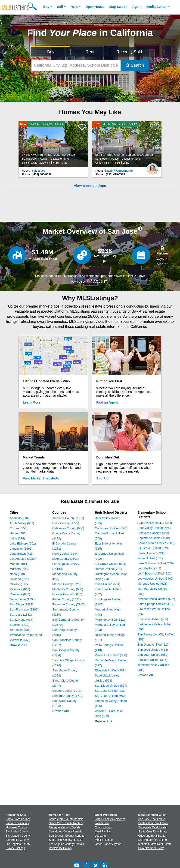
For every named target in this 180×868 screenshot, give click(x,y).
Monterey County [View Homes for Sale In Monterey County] (16, 827)
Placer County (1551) (67, 599)
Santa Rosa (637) (22, 620)
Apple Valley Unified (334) (155, 523)
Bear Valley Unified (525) (154, 528)
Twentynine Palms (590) (26, 635)
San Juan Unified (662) (110, 696)
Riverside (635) (20, 594)
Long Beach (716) (22, 554)
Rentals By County (61, 848)
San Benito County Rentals (66, 840)
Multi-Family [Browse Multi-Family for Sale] (102, 832)
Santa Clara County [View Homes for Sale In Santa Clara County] (18, 819)
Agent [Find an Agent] (137, 7)
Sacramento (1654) (23, 599)
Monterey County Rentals (65, 827)
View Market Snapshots (41, 478)
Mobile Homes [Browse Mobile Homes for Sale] (104, 840)
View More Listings (90, 186)
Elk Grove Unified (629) (153, 548)
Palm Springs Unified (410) (155, 604)
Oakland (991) (19, 579)
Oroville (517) (19, 584)
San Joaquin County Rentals (67, 836)
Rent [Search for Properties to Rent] (90, 52)
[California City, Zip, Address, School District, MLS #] (76, 65)
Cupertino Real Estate (152, 836)
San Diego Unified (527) (111, 686)
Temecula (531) (20, 630)
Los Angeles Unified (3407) (155, 579)
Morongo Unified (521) (110, 620)
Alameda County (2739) (68, 518)
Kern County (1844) (65, 554)
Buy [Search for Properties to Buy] (51, 52)
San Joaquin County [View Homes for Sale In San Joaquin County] (18, 836)
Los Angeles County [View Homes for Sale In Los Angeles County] (18, 844)
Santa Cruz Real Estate (153, 832)
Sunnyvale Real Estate (152, 827)
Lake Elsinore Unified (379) (156, 563)
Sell (60, 7)
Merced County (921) (66, 584)
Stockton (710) (20, 625)
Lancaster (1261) (21, 549)
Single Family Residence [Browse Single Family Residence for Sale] (110, 819)
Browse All (18, 645)
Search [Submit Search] (135, 65)
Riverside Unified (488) (110, 670)
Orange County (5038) (67, 594)
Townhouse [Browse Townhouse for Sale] (102, 823)
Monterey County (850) (68, 589)
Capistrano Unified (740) (111, 528)
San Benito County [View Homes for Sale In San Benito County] (17, 840)
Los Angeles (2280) (23, 559)
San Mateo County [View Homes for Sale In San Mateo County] (17, 832)
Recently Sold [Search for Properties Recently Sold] (129, 52)
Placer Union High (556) (111, 655)
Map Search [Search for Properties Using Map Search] (119, 7)
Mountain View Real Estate (155, 844)
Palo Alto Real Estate (151, 848)
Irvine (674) (17, 538)
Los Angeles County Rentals (67, 844)
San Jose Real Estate (152, 819)
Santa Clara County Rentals (66, 819)
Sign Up (102, 478)
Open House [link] (95, 7)
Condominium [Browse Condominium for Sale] (103, 827)
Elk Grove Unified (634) (110, 564)
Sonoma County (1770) (68, 696)
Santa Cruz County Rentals (66, 823)
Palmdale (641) (20, 589)
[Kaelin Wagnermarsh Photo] (152, 167)
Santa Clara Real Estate (153, 823)
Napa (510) (17, 574)
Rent (74, 7)
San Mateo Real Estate (153, 840)
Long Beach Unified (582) (154, 573)
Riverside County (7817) (68, 604)
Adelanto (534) (20, 518)
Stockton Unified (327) (152, 660)
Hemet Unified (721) (108, 569)
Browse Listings (15, 848)
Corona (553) (19, 528)
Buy (46, 7)
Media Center (157, 7)
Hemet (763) (18, 533)
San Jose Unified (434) (153, 650)
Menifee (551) (19, 564)
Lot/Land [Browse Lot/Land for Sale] (100, 836)
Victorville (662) (20, 640)
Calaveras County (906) (68, 528)
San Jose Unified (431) (110, 691)
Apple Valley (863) (22, 523)
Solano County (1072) (67, 691)
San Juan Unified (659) (153, 655)
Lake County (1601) (65, 559)
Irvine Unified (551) (108, 584)
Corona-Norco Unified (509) (156, 543)
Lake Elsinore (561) (23, 543)
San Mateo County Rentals (66, 832)
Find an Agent (107, 402)
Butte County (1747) (66, 523)
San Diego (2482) (22, 604)
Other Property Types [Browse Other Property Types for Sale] (108, 844)
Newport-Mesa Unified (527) (156, 599)
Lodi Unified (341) (149, 568)
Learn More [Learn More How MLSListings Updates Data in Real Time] (32, 402)
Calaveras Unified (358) (153, 533)
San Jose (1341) (21, 615)
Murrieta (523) (19, 569)
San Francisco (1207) (24, 609)
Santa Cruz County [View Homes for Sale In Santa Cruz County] (17, 823)
